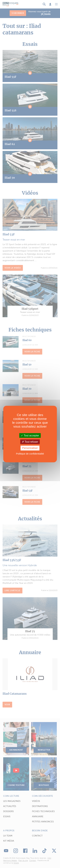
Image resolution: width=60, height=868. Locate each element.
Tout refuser (30, 442)
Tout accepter (30, 436)
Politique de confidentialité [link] (30, 453)
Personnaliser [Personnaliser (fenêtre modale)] (30, 448)
